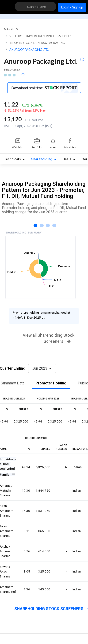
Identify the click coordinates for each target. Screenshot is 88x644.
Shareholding (42, 159)
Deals (67, 159)
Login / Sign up (72, 7)
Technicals (13, 159)
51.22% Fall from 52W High (27, 111)
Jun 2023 (40, 368)
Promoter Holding (51, 383)
